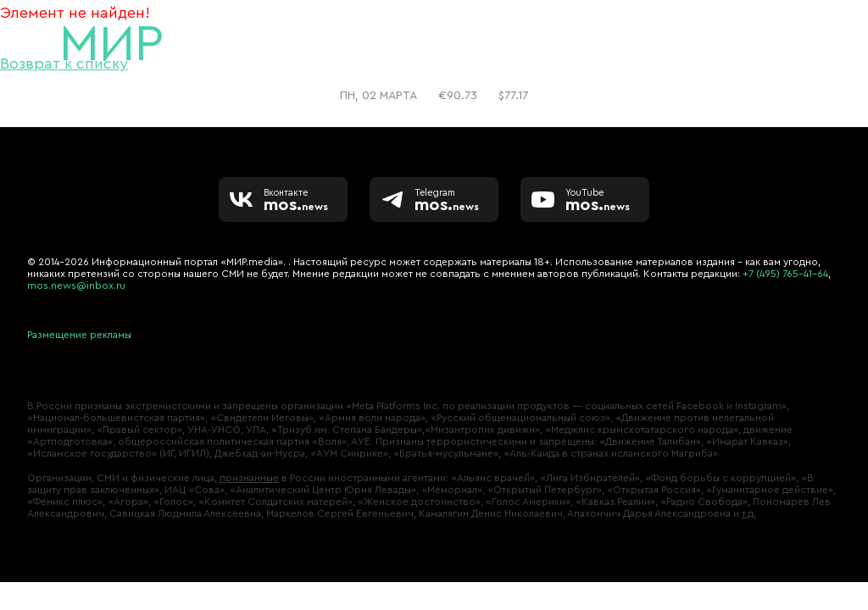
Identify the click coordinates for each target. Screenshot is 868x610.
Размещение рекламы (79, 335)
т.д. (749, 513)
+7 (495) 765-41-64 (785, 274)
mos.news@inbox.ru (76, 286)
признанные (249, 478)
